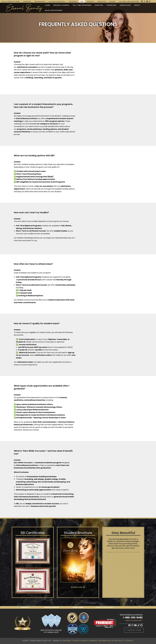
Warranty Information (100, 641)
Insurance (73, 1)
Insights (84, 641)
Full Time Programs (82, 5)
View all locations (105, 607)
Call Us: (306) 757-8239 (11, 1)
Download (78, 587)
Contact (91, 1)
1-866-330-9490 (133, 618)
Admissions (125, 5)
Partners (67, 641)
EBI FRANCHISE (40, 1)
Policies (76, 641)
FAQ (82, 1)
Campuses (27, 1)
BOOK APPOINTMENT (54, 10)
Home (48, 5)
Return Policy (118, 641)
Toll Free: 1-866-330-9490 (129, 1)
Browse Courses (61, 5)
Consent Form (134, 630)
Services (99, 5)
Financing (112, 5)
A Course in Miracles (57, 1)
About (137, 5)
